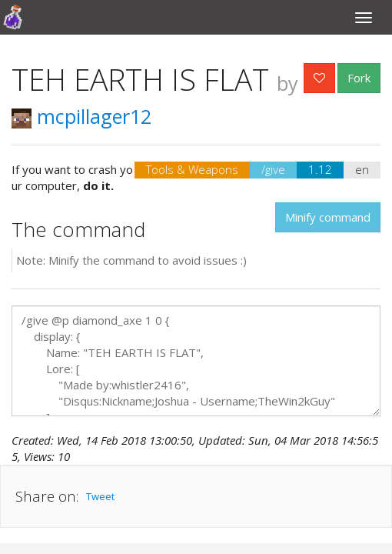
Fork (359, 78)
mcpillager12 (81, 116)
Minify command (328, 217)
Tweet (100, 496)
